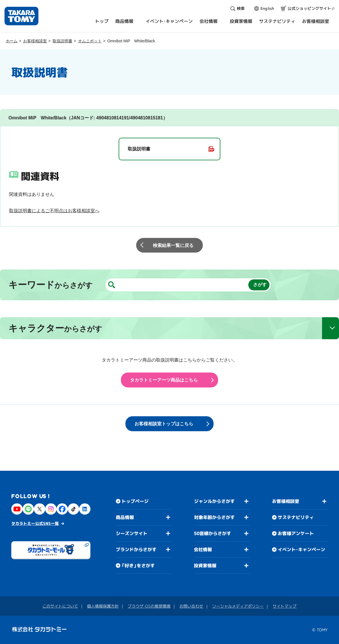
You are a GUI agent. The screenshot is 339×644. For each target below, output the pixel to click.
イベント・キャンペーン (301, 549)
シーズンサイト (132, 533)
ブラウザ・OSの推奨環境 (149, 606)
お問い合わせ (191, 606)
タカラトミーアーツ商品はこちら (164, 380)
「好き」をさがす (138, 566)
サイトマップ (284, 606)
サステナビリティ (296, 517)
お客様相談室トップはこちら (164, 424)
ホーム (12, 41)
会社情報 (203, 549)
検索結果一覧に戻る (173, 245)
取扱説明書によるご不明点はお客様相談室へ (54, 211)
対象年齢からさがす (214, 517)
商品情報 (125, 517)
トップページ (135, 501)
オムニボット (90, 41)
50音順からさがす (212, 533)
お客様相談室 (35, 41)
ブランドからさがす (136, 549)
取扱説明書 (62, 41)
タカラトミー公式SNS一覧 (35, 523)
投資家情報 (205, 566)
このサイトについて (60, 606)
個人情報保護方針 (103, 606)
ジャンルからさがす (214, 501)
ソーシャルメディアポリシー (238, 606)
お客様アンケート (296, 533)
